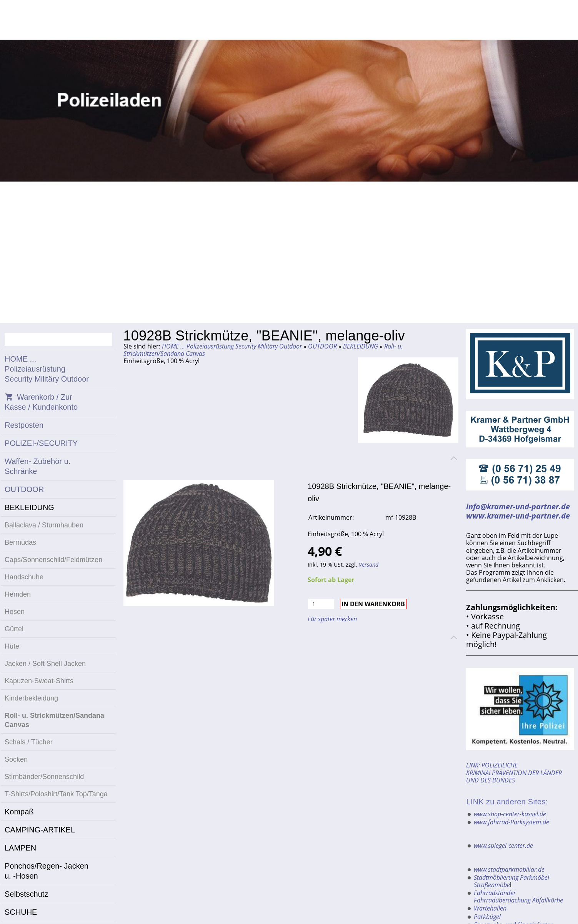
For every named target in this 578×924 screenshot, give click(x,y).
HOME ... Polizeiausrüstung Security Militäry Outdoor (232, 346)
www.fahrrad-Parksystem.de (511, 822)
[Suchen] (58, 339)
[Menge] (321, 604)
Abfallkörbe (548, 900)
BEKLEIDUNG (361, 346)
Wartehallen (490, 908)
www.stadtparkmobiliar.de (509, 869)
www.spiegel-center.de (503, 846)
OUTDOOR (322, 346)
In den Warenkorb (373, 604)
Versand (369, 565)
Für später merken (332, 619)
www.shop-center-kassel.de (510, 814)
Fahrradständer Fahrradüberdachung (502, 896)
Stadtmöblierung (496, 877)
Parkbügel (487, 917)
